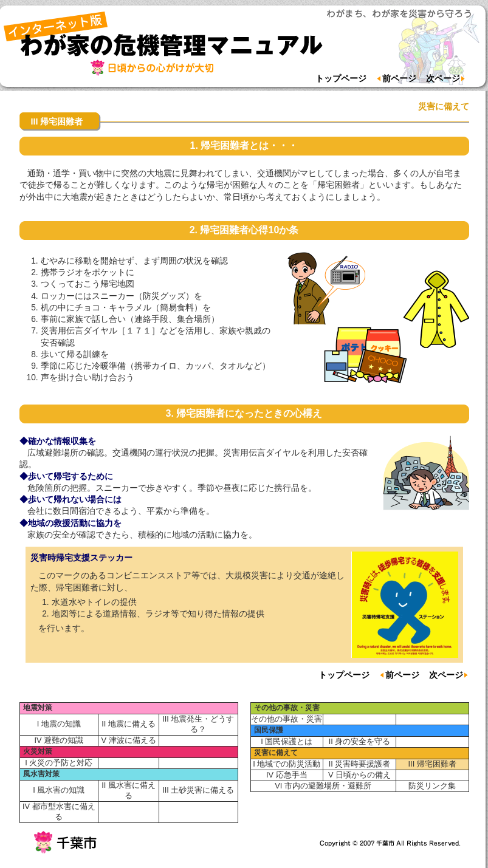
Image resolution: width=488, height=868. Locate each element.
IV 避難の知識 (59, 740)
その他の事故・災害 (287, 708)
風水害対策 (41, 774)
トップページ (341, 78)
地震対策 (38, 708)
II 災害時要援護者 (360, 764)
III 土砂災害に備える (198, 790)
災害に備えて (276, 753)
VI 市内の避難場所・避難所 (323, 786)
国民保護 (269, 730)
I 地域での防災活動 (287, 764)
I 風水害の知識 (59, 790)
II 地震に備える (129, 724)
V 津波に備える (128, 740)
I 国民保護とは (287, 741)
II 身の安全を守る (360, 741)
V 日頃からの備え (359, 775)
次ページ (446, 78)
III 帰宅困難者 (432, 764)
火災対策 (38, 751)
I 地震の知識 (59, 724)
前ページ (396, 78)
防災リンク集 (432, 786)
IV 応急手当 (287, 775)
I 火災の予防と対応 (59, 763)
